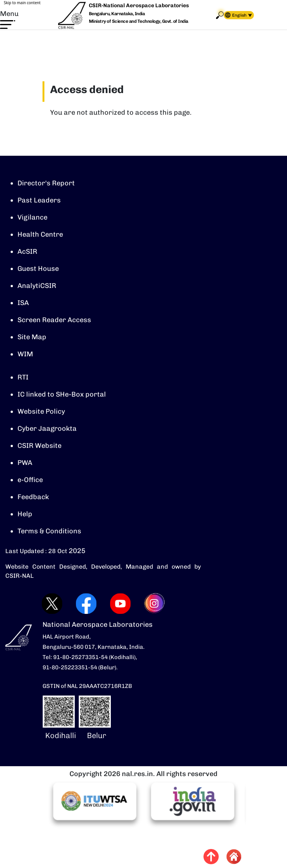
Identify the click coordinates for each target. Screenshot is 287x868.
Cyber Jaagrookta (47, 428)
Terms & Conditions (49, 531)
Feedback (33, 497)
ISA (23, 303)
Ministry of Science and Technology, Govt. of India (139, 21)
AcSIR (27, 251)
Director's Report (46, 183)
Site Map (32, 337)
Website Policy (41, 411)
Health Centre (40, 234)
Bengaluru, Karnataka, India (117, 14)
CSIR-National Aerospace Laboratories (139, 6)
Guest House (38, 269)
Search (220, 15)
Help (25, 514)
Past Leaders (39, 200)
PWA (25, 463)
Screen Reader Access (54, 320)
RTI (23, 377)
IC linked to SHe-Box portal (62, 394)
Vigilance (32, 217)
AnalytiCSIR (37, 286)
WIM (25, 354)
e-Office (30, 480)
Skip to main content (22, 3)
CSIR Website (39, 446)
